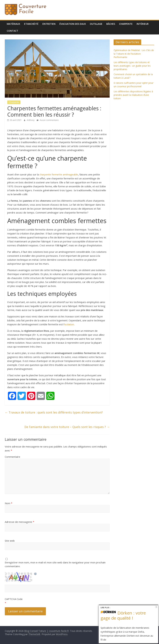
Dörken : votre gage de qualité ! (123, 615)
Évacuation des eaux (73, 24)
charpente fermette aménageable (59, 174)
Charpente (126, 24)
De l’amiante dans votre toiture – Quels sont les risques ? (67, 427)
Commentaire (12, 457)
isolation (69, 324)
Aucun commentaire (48, 120)
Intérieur (143, 24)
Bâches (111, 24)
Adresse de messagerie (19, 522)
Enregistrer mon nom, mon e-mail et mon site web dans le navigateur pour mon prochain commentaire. (55, 564)
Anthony (31, 120)
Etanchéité (31, 24)
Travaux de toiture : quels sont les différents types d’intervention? (54, 412)
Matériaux (13, 24)
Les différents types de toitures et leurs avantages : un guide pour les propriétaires (132, 66)
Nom (9, 503)
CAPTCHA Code (14, 599)
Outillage (96, 24)
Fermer (156, 607)
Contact (12, 31)
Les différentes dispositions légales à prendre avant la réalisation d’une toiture (133, 95)
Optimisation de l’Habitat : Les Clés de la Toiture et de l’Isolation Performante (134, 54)
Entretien (49, 24)
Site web (10, 541)
